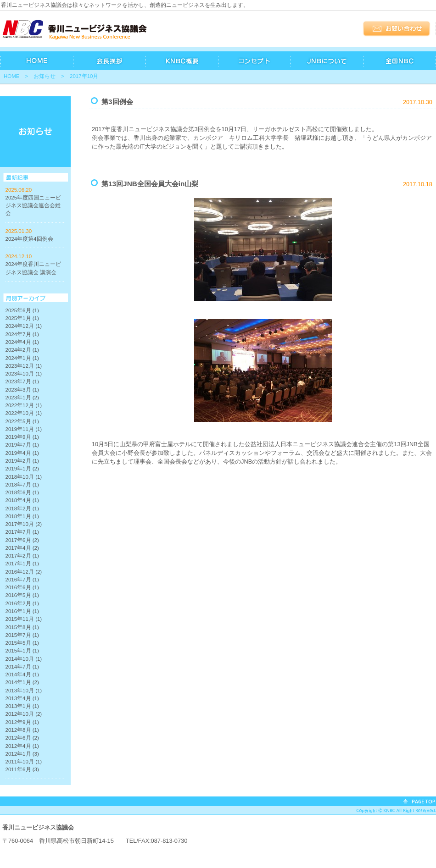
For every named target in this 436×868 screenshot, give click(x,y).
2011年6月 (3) (22, 769)
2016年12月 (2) (24, 572)
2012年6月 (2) (22, 738)
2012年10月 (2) (24, 714)
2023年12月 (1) (24, 366)
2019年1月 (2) (22, 469)
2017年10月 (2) (24, 524)
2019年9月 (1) (22, 437)
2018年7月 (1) (22, 485)
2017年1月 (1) (22, 564)
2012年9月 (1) (22, 722)
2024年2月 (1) (22, 350)
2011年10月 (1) (24, 762)
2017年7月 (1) (22, 532)
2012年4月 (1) (22, 746)
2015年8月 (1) (22, 627)
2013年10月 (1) (24, 691)
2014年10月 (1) (24, 659)
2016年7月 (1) (22, 580)
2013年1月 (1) (22, 706)
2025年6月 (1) (22, 310)
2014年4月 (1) (22, 674)
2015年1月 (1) (22, 651)
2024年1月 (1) (22, 358)
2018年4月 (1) (22, 500)
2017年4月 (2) (22, 548)
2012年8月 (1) (22, 730)
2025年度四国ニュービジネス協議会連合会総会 (34, 206)
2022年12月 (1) (24, 405)
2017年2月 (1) (22, 556)
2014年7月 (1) (22, 667)
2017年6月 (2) (22, 540)
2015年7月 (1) (22, 635)
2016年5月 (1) (22, 595)
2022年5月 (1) (22, 421)
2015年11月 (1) (24, 619)
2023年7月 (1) (22, 381)
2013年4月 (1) (22, 698)
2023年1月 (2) (22, 398)
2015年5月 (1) (22, 643)
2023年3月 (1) (22, 390)
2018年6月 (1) (22, 492)
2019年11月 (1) (24, 429)
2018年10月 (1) (24, 477)
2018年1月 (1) (22, 516)
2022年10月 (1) (24, 413)
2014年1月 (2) (22, 682)
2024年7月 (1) (22, 334)
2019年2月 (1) (22, 461)
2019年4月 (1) (22, 453)
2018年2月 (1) (22, 509)
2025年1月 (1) (22, 318)
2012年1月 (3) (22, 754)
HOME (12, 76)
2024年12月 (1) (24, 326)
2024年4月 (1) (22, 342)
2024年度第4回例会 (29, 239)
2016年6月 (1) (22, 587)
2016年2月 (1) (22, 603)
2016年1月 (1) (22, 611)
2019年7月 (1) (22, 445)
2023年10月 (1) (24, 374)
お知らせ (45, 76)
